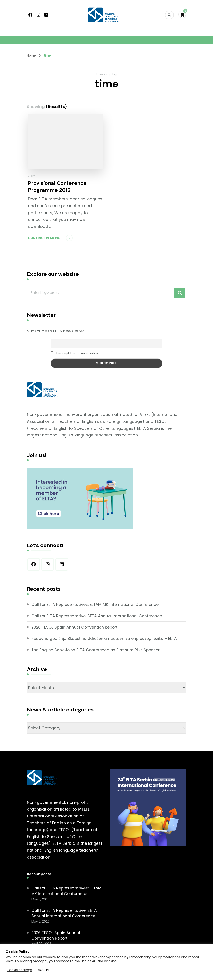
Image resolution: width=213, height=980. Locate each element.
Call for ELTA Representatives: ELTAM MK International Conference (96, 604)
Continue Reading (44, 238)
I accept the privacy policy (74, 353)
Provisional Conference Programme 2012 (57, 187)
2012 (32, 176)
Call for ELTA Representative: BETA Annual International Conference (98, 616)
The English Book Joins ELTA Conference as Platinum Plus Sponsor (97, 649)
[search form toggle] (169, 15)
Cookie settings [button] (19, 970)
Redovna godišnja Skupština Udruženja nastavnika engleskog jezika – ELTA (105, 638)
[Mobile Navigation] (106, 40)
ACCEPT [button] (44, 970)
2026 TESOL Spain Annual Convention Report (76, 627)
